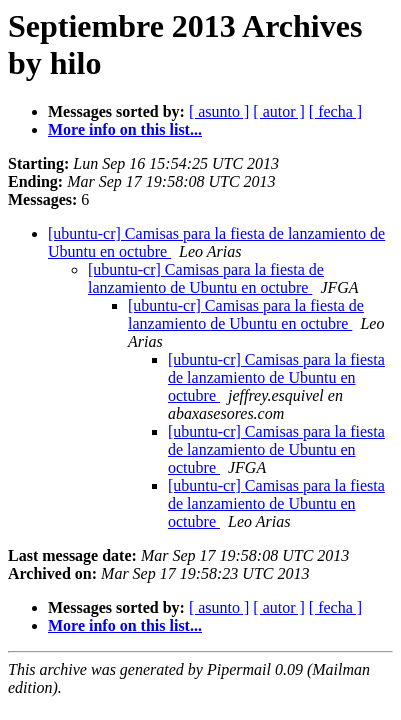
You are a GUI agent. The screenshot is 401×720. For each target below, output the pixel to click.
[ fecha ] (335, 111)
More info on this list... (125, 129)
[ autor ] (279, 111)
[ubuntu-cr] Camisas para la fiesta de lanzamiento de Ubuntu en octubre (206, 278)
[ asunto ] (219, 111)
